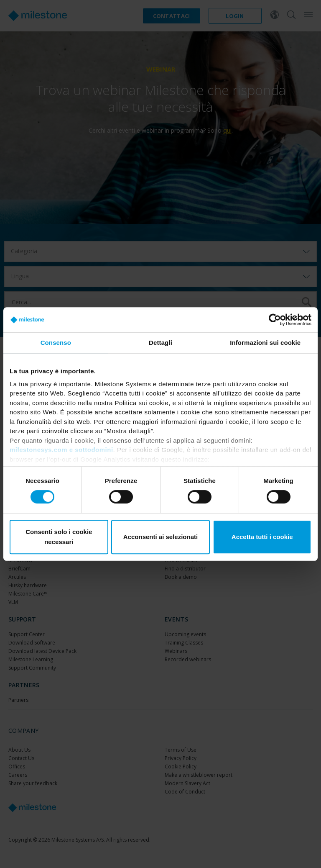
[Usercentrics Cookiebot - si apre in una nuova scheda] (275, 320)
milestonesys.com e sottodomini (61, 450)
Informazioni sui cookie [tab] (265, 343)
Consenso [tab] (56, 343)
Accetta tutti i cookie (262, 537)
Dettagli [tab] (160, 343)
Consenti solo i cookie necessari (59, 537)
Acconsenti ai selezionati (160, 537)
